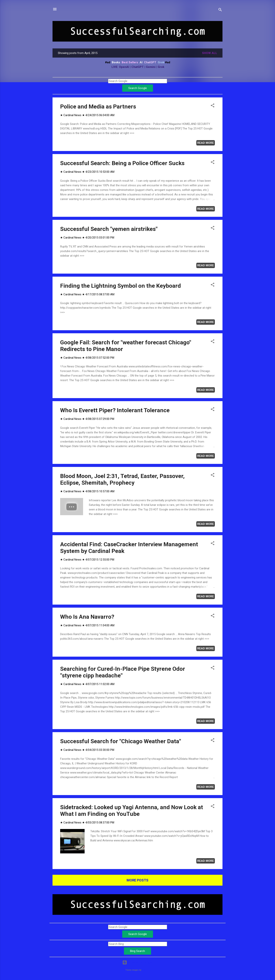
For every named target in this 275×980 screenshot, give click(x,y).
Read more (206, 143)
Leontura (146, 970)
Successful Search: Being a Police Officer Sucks (122, 163)
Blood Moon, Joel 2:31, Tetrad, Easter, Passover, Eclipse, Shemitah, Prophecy (122, 479)
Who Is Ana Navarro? (87, 617)
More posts (137, 880)
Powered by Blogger (138, 962)
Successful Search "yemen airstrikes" (109, 229)
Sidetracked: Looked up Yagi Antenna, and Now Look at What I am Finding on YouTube (132, 811)
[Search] (220, 10)
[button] (213, 106)
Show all (210, 53)
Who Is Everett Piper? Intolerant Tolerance (115, 410)
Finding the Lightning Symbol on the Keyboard (121, 286)
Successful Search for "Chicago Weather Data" (121, 741)
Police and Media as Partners (98, 106)
